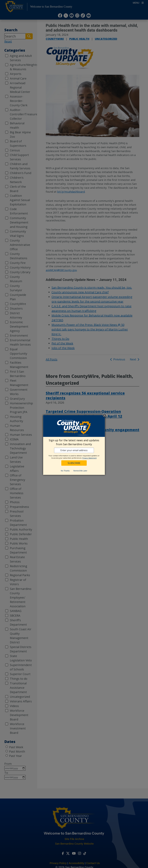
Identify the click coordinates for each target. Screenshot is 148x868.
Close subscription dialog (105, 415)
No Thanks (65, 471)
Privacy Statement (89, 458)
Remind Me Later (80, 471)
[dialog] (74, 445)
